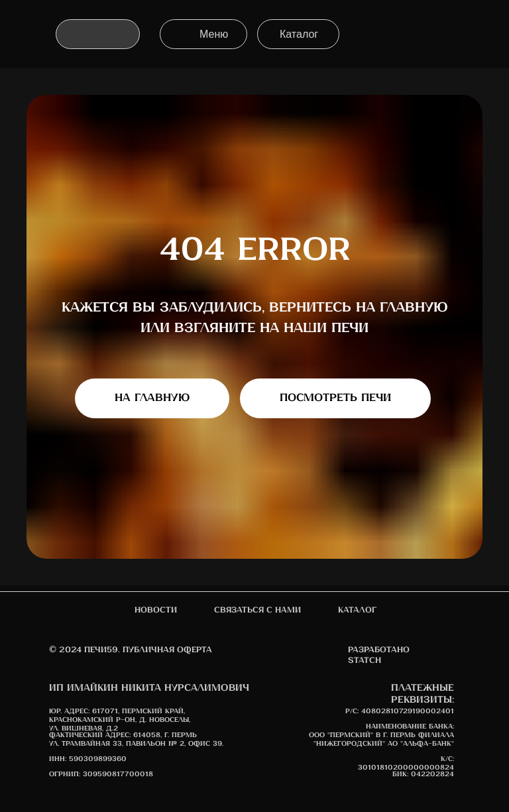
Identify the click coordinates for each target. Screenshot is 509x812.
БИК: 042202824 (423, 774)
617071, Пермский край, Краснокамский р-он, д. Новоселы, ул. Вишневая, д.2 (120, 720)
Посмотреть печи (335, 398)
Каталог (357, 610)
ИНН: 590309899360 (88, 759)
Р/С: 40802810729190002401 (400, 711)
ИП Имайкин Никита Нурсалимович (149, 688)
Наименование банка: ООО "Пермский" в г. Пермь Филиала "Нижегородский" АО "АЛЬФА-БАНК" (381, 735)
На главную (152, 398)
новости (156, 610)
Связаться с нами (257, 610)
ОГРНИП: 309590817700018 (101, 774)
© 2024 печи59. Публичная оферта (131, 650)
